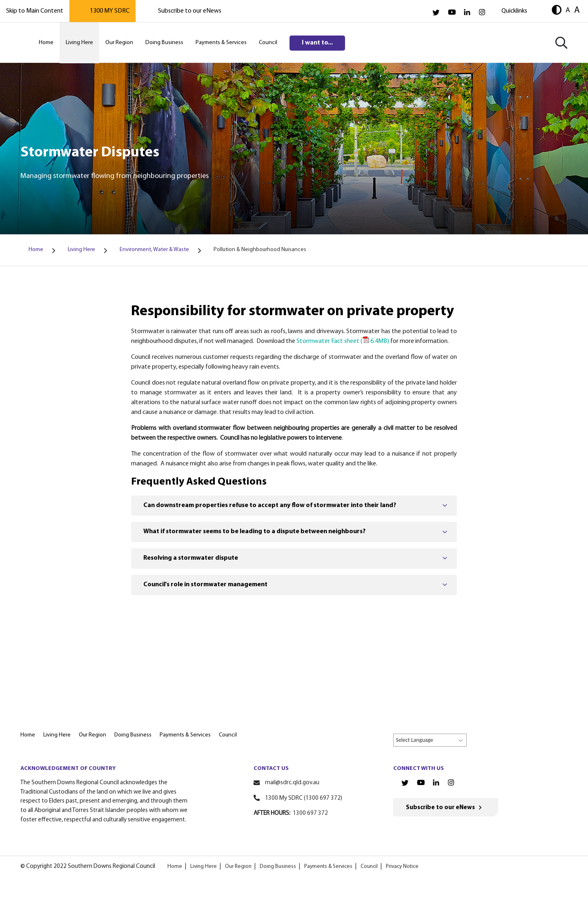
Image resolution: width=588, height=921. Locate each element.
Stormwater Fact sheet (343, 341)
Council (369, 866)
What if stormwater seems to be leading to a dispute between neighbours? (254, 532)
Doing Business (278, 866)
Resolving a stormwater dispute (191, 558)
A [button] (568, 10)
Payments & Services (328, 866)
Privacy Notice (402, 866)
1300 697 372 (310, 813)
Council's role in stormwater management (205, 585)
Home (175, 866)
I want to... (317, 43)
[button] (557, 11)
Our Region (238, 866)
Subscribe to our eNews (190, 11)
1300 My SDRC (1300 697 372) (304, 798)
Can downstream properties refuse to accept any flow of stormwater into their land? (270, 505)
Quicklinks (514, 11)
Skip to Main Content (35, 11)
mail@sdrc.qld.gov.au (292, 783)
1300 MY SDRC (110, 11)
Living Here (204, 866)
